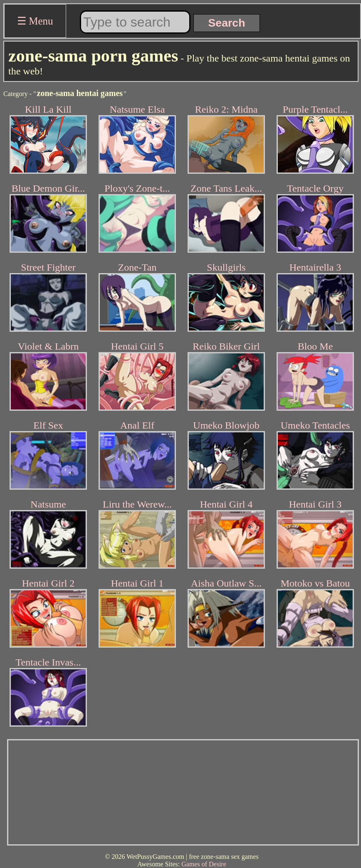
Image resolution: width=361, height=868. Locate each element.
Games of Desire (204, 864)
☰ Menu (35, 21)
